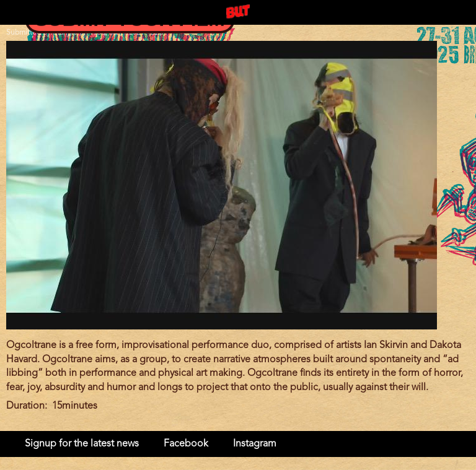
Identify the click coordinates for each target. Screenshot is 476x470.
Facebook (186, 444)
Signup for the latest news (82, 444)
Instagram (255, 444)
